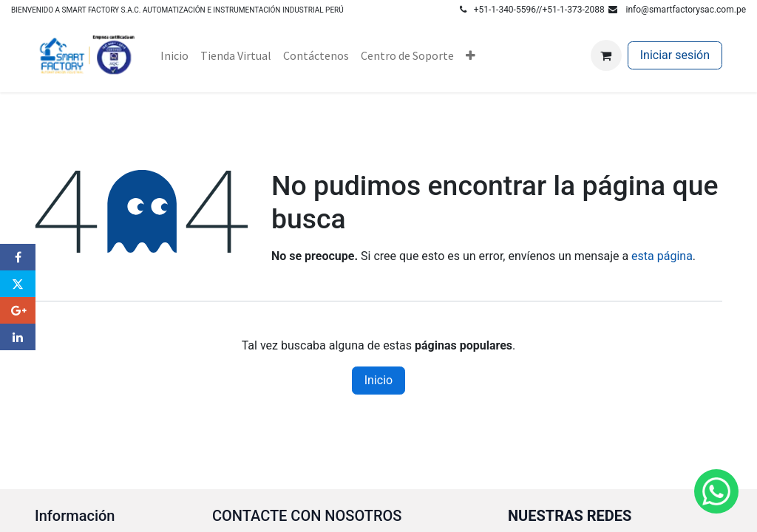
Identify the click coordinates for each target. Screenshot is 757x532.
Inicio (378, 380)
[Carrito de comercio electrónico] (606, 55)
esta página (662, 256)
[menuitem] (174, 55)
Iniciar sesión (675, 55)
